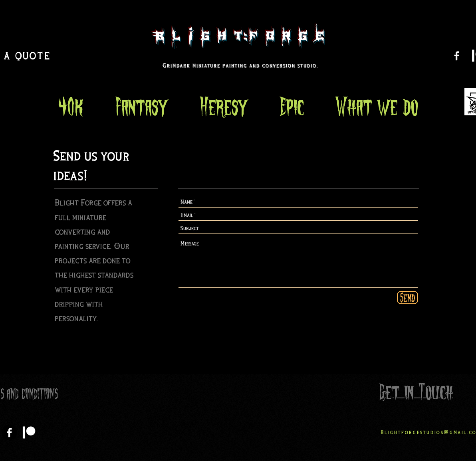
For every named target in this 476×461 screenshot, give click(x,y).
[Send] (408, 298)
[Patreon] (29, 432)
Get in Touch (416, 392)
